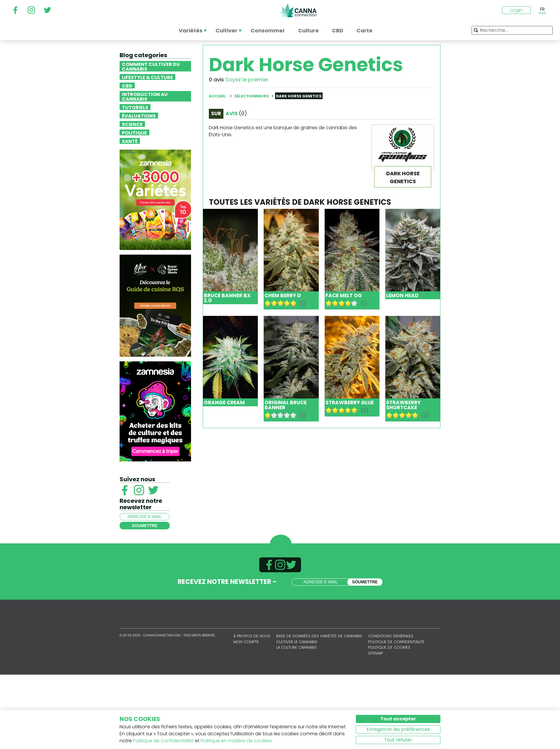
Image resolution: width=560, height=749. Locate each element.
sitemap (376, 653)
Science (132, 124)
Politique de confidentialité (396, 642)
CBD (127, 85)
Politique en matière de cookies (236, 741)
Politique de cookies (389, 647)
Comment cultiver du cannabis (151, 66)
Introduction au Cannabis (145, 96)
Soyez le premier (247, 79)
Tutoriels (135, 107)
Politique (134, 132)
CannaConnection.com (298, 10)
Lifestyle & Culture (147, 77)
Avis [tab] (236, 113)
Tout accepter (398, 719)
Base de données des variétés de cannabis (319, 636)
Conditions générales (391, 636)
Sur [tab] (216, 113)
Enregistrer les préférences (398, 729)
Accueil (217, 96)
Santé (130, 141)
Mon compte (246, 642)
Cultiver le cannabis (297, 642)
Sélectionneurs (252, 96)
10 (293, 303)
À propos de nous (252, 636)
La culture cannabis (296, 647)
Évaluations (139, 116)
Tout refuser (398, 740)
